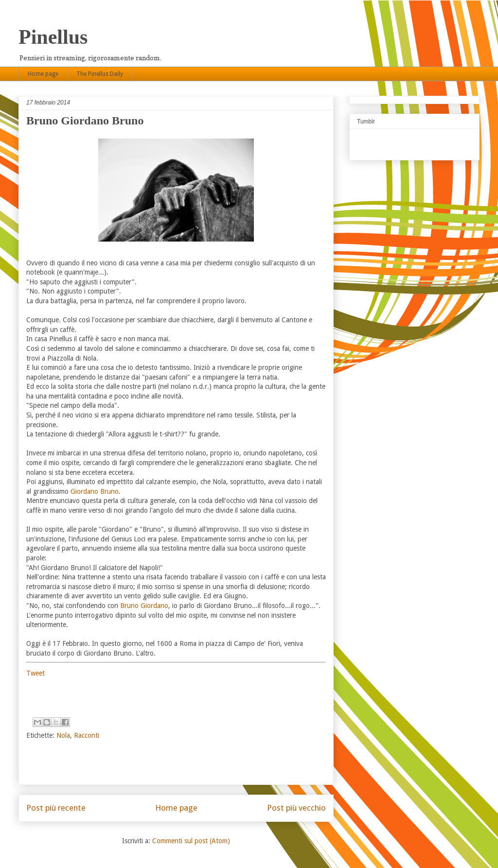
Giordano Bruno (95, 491)
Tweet (36, 673)
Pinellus (53, 37)
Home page (43, 74)
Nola (63, 735)
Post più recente (56, 808)
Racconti (87, 735)
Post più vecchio (296, 808)
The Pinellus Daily (100, 74)
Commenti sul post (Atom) (191, 841)
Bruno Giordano (144, 606)
